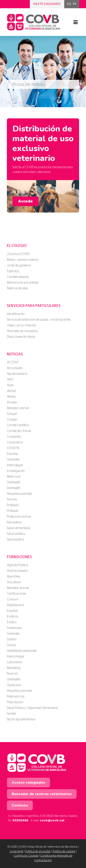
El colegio (17, 246)
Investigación (16, 471)
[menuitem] (69, 4)
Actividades (15, 368)
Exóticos (12, 617)
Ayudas (12, 402)
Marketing (14, 668)
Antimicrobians (17, 571)
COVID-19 (13, 448)
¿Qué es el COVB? (18, 254)
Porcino (12, 500)
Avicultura (14, 582)
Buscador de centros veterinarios (42, 794)
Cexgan (12, 414)
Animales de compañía (22, 331)
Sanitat (11, 714)
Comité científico (18, 425)
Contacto (20, 805)
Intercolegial (15, 465)
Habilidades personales (22, 651)
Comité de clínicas (19, 431)
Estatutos (13, 271)
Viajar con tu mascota (21, 325)
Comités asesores (18, 277)
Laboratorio (15, 662)
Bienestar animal (18, 408)
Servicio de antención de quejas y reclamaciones (39, 320)
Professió (12, 511)
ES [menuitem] (75, 4)
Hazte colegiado (47, 4)
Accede (25, 201)
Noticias (15, 354)
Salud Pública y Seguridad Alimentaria (32, 708)
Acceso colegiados (28, 783)
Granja (11, 645)
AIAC (10, 380)
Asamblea (14, 577)
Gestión (12, 639)
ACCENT (13, 362)
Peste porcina (16, 697)
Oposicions (14, 685)
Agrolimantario (17, 374)
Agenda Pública (17, 565)
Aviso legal (16, 851)
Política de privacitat (38, 851)
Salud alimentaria (18, 528)
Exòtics (12, 622)
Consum (13, 599)
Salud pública (16, 534)
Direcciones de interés (21, 337)
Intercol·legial (15, 657)
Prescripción (15, 702)
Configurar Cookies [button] (26, 856)
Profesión (13, 505)
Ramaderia (14, 522)
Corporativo (15, 442)
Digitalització (15, 605)
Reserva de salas (17, 288)
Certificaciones (17, 594)
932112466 (20, 821)
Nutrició (12, 674)
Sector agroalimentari (21, 719)
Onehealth (14, 482)
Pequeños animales (19, 494)
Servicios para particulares (34, 306)
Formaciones (19, 557)
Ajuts (10, 385)
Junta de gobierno (19, 266)
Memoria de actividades (23, 283)
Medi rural (14, 477)
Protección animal (19, 517)
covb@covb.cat (52, 821)
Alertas (11, 391)
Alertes (11, 397)
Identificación (16, 314)
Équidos (12, 454)
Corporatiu (14, 437)
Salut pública (15, 540)
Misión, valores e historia (23, 260)
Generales (13, 460)
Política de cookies (64, 851)
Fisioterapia (14, 628)
